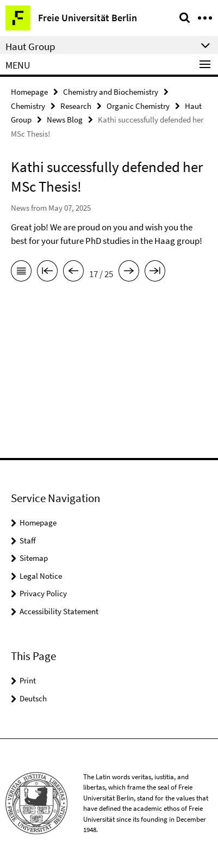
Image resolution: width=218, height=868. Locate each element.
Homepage (29, 92)
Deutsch (33, 698)
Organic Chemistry (138, 106)
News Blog (65, 120)
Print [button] (28, 680)
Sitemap (34, 558)
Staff (28, 540)
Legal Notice (41, 576)
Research (76, 106)
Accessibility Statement (59, 611)
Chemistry (28, 106)
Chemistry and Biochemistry (111, 92)
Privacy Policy (43, 593)
